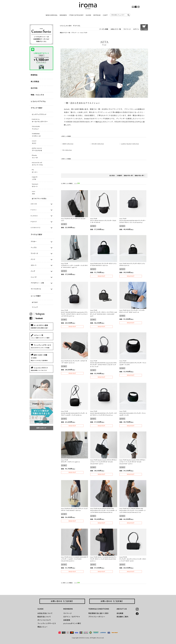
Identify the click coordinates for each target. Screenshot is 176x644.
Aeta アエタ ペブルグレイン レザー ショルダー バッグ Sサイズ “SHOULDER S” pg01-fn (74, 265)
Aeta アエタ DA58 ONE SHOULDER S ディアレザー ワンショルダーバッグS (133, 413)
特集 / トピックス (37, 95)
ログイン (136, 29)
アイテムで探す (37, 234)
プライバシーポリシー (97, 617)
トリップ (35, 307)
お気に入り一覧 (116, 29)
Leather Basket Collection (130, 144)
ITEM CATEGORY (76, 15)
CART (105, 15)
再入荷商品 (35, 81)
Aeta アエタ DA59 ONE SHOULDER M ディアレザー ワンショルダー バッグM (133, 363)
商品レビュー (43, 627)
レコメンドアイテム (38, 101)
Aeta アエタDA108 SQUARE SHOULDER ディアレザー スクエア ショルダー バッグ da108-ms (74, 413)
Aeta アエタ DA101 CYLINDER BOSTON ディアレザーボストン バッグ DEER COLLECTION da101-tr (103, 559)
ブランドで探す (37, 108)
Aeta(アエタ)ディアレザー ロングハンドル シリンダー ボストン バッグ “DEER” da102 (133, 559)
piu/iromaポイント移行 (72, 623)
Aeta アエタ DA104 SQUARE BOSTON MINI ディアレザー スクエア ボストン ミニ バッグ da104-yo (133, 221)
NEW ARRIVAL (52, 15)
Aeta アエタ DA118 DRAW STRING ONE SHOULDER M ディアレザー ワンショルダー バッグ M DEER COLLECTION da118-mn (104, 510)
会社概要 (120, 613)
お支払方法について (45, 613)
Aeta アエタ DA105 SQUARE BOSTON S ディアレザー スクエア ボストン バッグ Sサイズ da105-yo (103, 413)
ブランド (74, 33)
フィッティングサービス (47, 623)
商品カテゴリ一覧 (65, 33)
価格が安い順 (128, 176)
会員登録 (67, 620)
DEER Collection (68, 144)
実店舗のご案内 (123, 617)
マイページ (127, 29)
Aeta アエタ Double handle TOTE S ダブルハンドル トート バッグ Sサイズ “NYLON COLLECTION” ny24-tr (132, 462)
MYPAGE (97, 15)
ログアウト (76, 617)
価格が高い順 (139, 176)
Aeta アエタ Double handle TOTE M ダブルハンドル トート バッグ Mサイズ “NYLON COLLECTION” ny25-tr (103, 462)
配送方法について (44, 617)
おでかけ (35, 302)
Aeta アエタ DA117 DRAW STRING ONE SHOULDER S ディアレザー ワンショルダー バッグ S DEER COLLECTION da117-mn (132, 510)
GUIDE (89, 15)
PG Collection (67, 150)
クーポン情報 (104, 29)
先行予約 (34, 88)
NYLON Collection (98, 144)
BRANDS (63, 15)
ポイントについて (44, 620)
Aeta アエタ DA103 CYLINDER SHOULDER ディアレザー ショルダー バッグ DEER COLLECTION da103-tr (75, 559)
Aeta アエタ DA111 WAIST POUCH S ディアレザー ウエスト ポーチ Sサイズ (103, 221)
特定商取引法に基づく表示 (98, 613)
